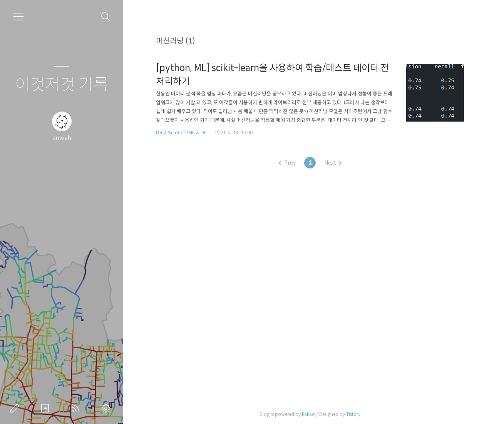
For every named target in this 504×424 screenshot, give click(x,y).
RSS (77, 408)
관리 (107, 408)
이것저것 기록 (62, 85)
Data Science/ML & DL (181, 133)
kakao (308, 414)
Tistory (353, 414)
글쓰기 (16, 408)
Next (333, 163)
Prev (287, 163)
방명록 (47, 408)
